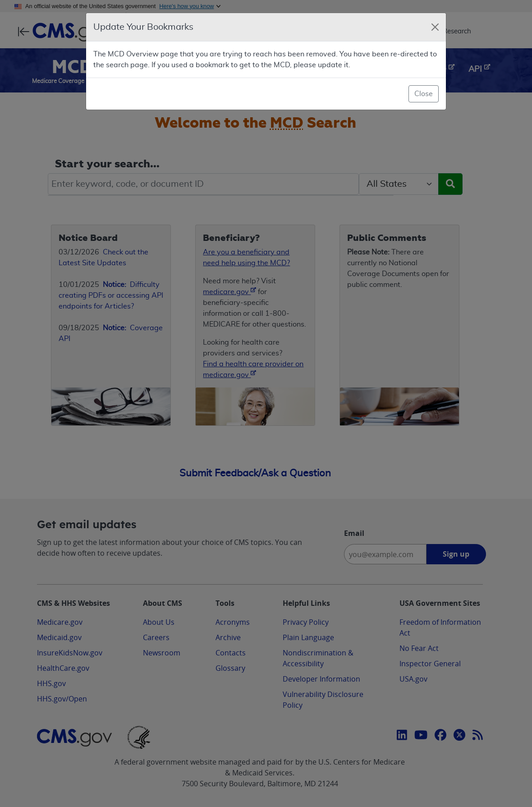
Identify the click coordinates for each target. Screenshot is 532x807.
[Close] (435, 27)
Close (424, 94)
